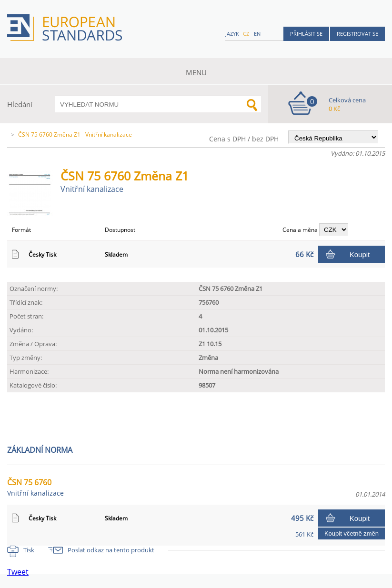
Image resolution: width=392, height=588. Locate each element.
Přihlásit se (306, 34)
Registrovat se (357, 34)
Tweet (18, 572)
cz (246, 34)
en (257, 34)
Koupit (360, 254)
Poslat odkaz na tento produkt (111, 550)
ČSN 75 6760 (35, 487)
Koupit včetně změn (352, 533)
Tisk (29, 550)
